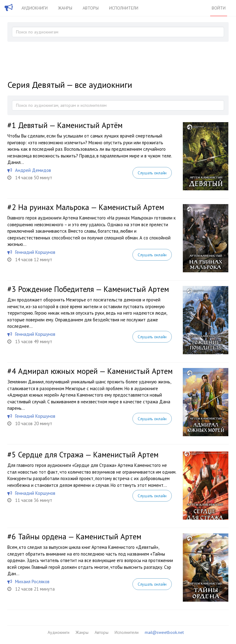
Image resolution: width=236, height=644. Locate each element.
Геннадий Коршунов (35, 252)
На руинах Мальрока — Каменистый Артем (91, 207)
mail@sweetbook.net (164, 632)
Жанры (65, 8)
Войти (219, 8)
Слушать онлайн (152, 173)
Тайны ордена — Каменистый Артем (80, 537)
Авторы (91, 8)
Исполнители (124, 8)
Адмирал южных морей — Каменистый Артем (95, 371)
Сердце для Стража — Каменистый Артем (88, 455)
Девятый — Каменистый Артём (70, 125)
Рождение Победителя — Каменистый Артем (94, 289)
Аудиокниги (35, 8)
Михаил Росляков (32, 582)
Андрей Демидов (33, 170)
